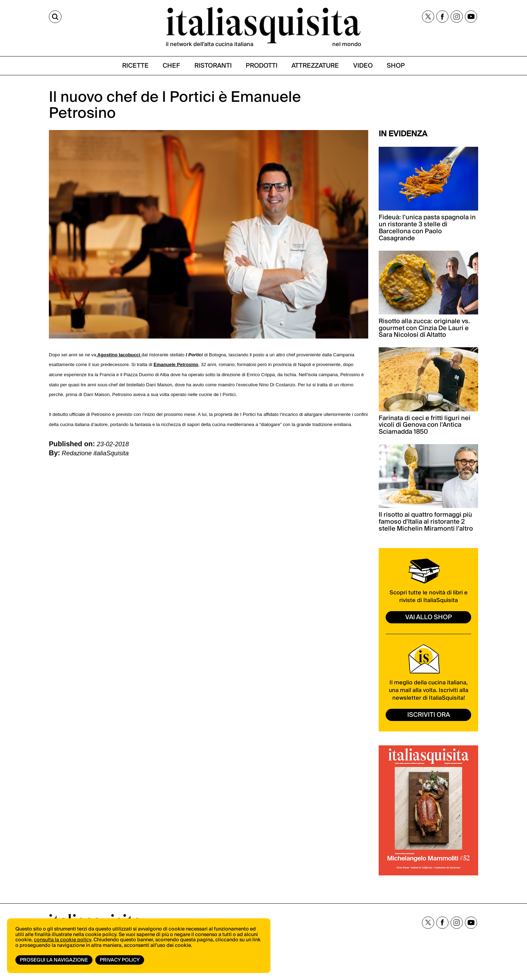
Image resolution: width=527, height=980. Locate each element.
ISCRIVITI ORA (429, 715)
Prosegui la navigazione (54, 960)
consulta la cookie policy (62, 940)
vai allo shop (429, 617)
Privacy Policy (120, 960)
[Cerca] (55, 17)
